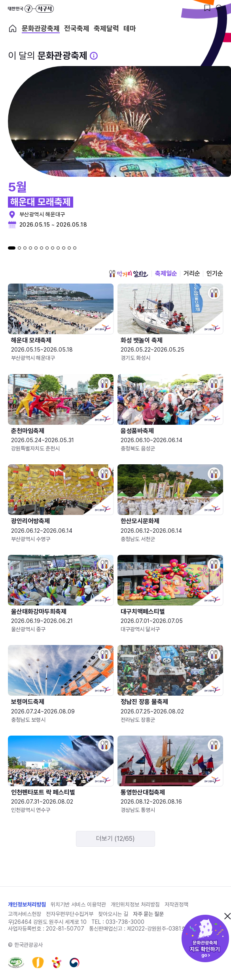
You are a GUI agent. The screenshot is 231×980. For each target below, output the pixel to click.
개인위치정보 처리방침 (135, 904)
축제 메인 (13, 28)
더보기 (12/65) (116, 839)
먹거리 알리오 (129, 274)
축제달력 (106, 28)
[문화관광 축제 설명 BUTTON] (94, 56)
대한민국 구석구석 (31, 9)
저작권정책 (176, 904)
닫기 (227, 916)
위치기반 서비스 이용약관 (78, 904)
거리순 (192, 273)
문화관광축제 (41, 28)
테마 (130, 28)
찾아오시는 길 (113, 914)
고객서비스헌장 (25, 914)
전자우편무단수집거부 (70, 914)
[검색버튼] (219, 8)
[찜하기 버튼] (207, 8)
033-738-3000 (125, 922)
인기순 (215, 273)
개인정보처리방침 (27, 904)
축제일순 (166, 273)
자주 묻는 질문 (148, 914)
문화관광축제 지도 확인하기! (205, 938)
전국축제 (77, 28)
